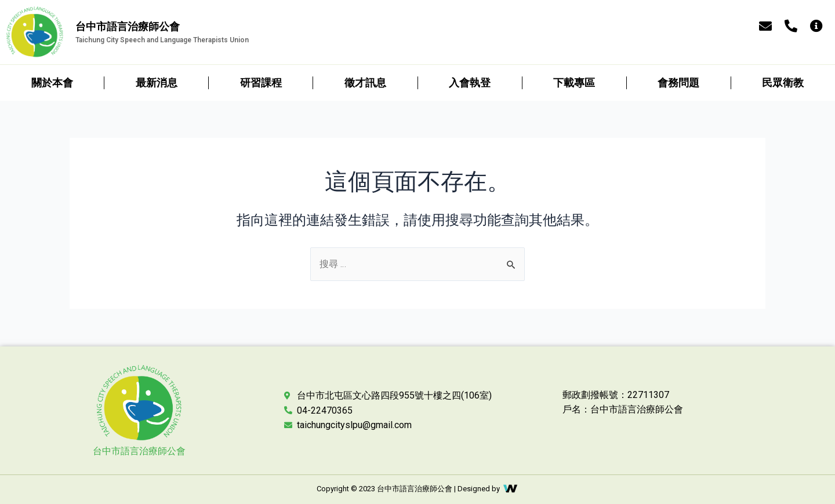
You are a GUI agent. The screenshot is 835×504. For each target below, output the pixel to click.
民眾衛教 (783, 83)
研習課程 (261, 83)
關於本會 (52, 83)
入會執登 (470, 83)
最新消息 (157, 83)
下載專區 (574, 83)
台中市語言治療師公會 (139, 451)
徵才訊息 (365, 83)
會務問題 (678, 83)
